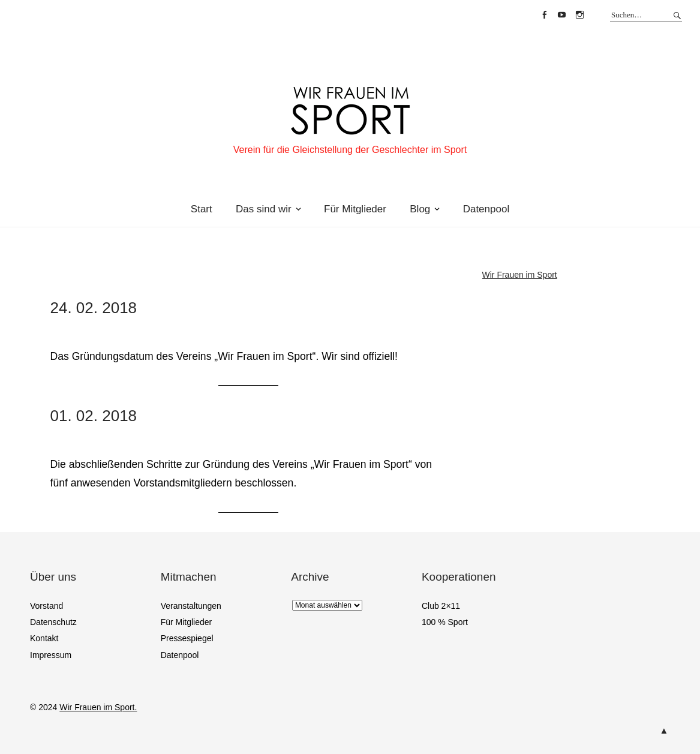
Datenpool (486, 209)
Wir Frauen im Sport (520, 275)
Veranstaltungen (191, 606)
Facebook (544, 15)
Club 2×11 (441, 606)
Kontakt (44, 638)
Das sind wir (264, 209)
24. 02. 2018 (94, 308)
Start (202, 209)
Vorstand (46, 606)
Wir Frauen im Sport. (98, 707)
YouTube (562, 15)
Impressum (51, 655)
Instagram (579, 15)
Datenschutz (53, 622)
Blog (420, 209)
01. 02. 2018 (94, 416)
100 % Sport (445, 622)
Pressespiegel (187, 638)
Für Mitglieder (355, 209)
